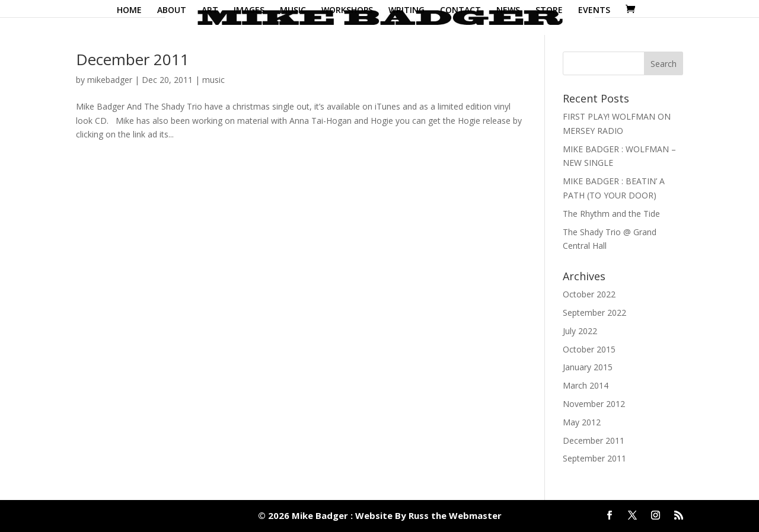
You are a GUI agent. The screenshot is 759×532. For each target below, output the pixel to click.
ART (210, 11)
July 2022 (580, 331)
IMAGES (249, 11)
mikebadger (110, 80)
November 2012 (594, 404)
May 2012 (582, 422)
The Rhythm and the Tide (611, 214)
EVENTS (594, 11)
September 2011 (594, 458)
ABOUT (172, 11)
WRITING (406, 11)
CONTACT (460, 11)
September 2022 (594, 313)
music (213, 80)
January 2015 (588, 367)
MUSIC (293, 11)
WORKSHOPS (347, 11)
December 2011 (133, 59)
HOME (129, 11)
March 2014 (586, 385)
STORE (549, 11)
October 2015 (589, 349)
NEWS (508, 11)
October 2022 (589, 294)
